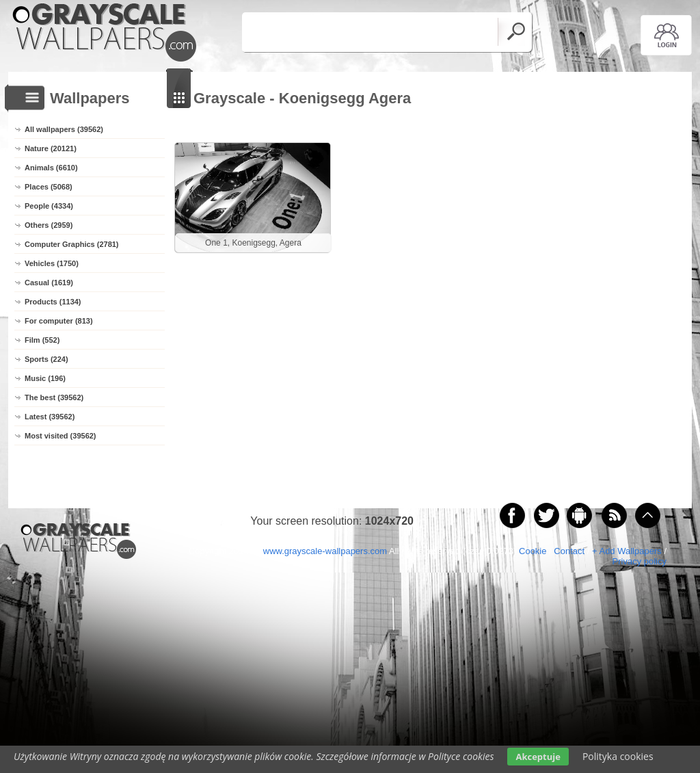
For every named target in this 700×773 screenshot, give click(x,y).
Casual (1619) (49, 283)
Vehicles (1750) (52, 263)
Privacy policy (640, 561)
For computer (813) (59, 321)
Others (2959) (49, 225)
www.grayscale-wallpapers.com (325, 551)
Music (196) (45, 378)
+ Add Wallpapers (627, 551)
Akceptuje (538, 757)
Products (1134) (53, 302)
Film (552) (42, 340)
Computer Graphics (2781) (72, 244)
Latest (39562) (50, 417)
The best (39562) (54, 397)
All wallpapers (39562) (64, 129)
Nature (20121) (51, 148)
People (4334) (49, 206)
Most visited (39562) (60, 436)
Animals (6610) (51, 168)
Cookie (533, 551)
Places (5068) (49, 187)
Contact (569, 551)
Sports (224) (46, 359)
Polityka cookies (618, 756)
